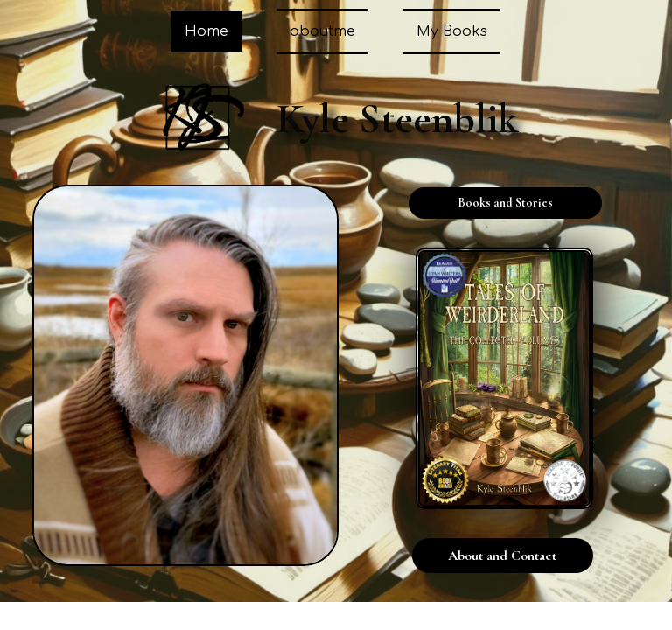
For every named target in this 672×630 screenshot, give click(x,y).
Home (206, 31)
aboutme (322, 31)
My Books (452, 31)
